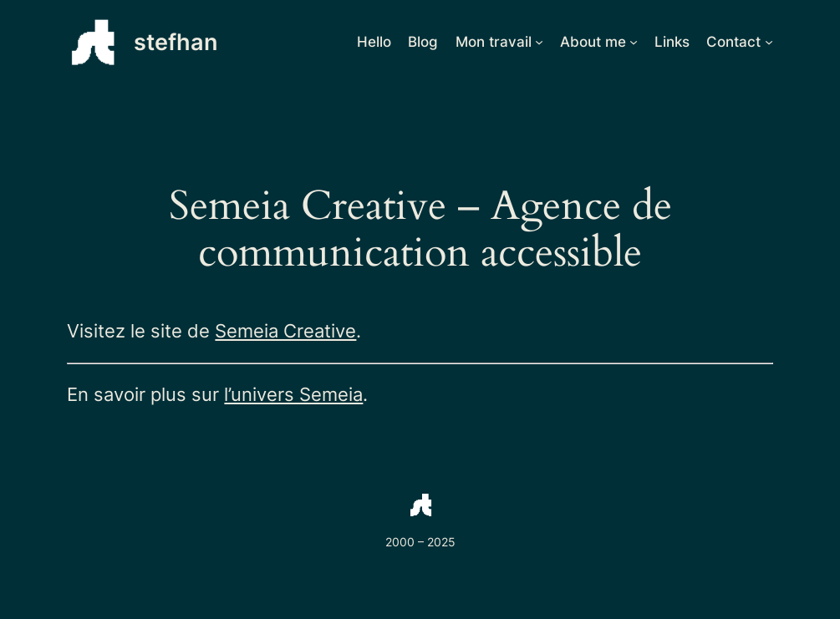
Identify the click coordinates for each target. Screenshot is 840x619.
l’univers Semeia (293, 394)
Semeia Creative (285, 331)
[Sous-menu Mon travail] (539, 42)
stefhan (176, 42)
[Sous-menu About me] (634, 42)
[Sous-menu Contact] (769, 42)
